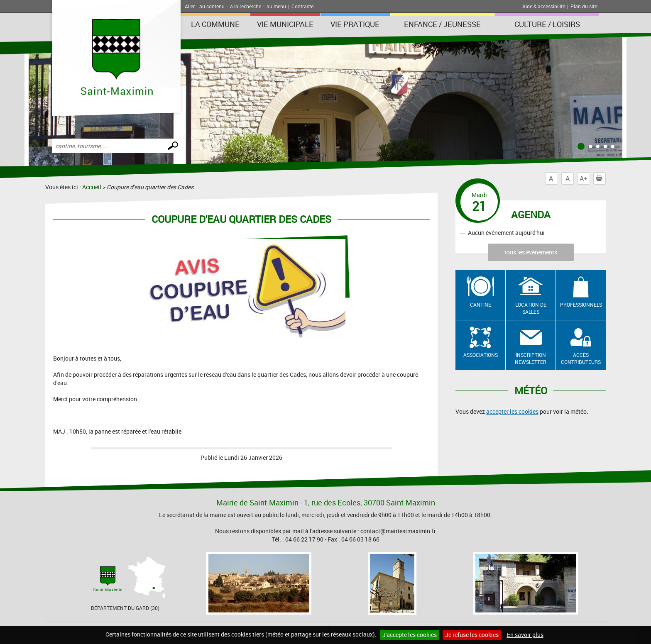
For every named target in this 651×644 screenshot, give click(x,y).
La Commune (215, 24)
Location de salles (531, 308)
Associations (481, 355)
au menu (276, 6)
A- (552, 178)
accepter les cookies (512, 411)
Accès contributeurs (581, 358)
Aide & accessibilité (544, 6)
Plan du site (584, 6)
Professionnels (581, 305)
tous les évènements (531, 252)
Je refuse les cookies (472, 635)
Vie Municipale (285, 24)
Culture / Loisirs (547, 24)
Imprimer (601, 178)
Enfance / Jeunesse (442, 24)
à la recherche (246, 6)
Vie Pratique (355, 24)
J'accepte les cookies (410, 635)
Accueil (92, 187)
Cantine (481, 305)
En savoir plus (525, 635)
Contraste (302, 6)
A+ (584, 178)
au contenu (212, 6)
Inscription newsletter (531, 358)
